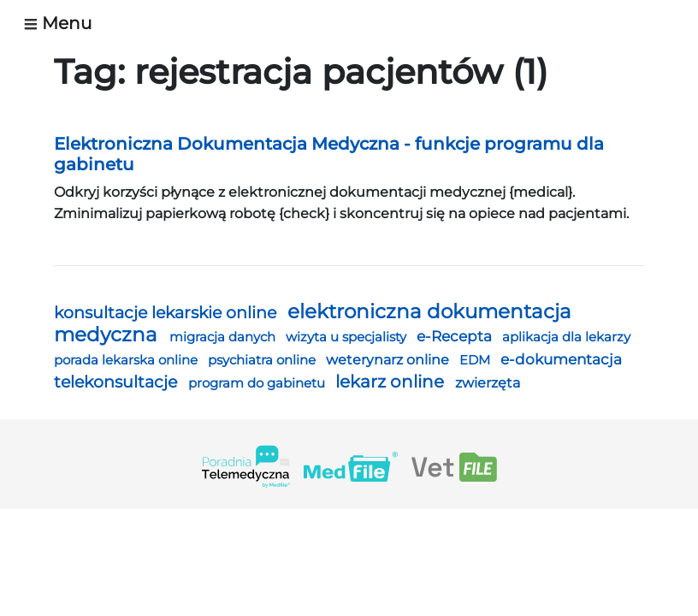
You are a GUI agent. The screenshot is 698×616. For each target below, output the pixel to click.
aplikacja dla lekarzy (566, 337)
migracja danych (224, 337)
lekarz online (392, 382)
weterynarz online (389, 359)
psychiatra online (263, 360)
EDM (476, 360)
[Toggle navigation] (65, 23)
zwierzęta (488, 382)
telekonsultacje (118, 382)
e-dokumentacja (561, 359)
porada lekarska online (127, 360)
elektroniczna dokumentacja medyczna (313, 323)
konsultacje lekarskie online (167, 313)
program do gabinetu (258, 383)
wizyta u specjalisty (348, 337)
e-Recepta (456, 336)
